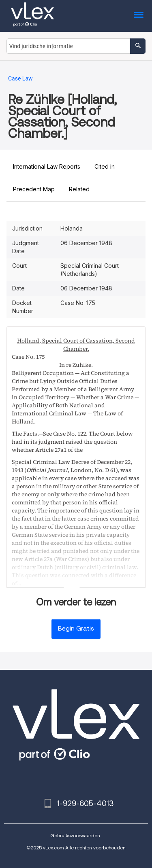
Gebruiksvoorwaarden (75, 835)
